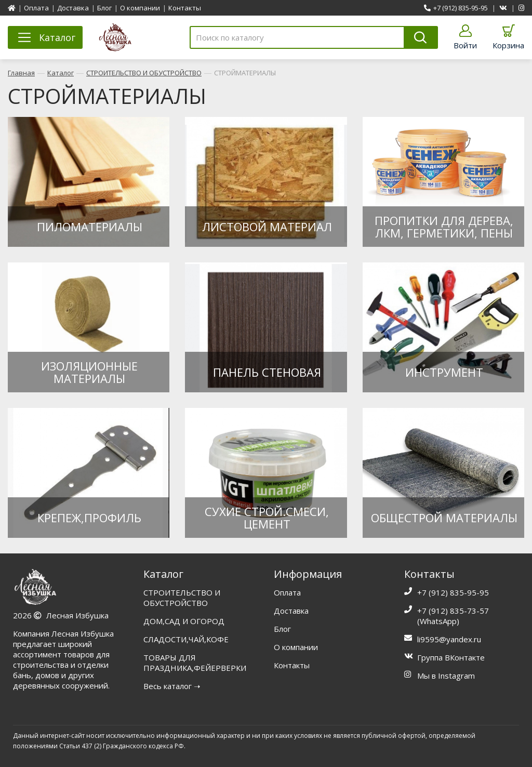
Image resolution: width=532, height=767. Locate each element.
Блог (104, 8)
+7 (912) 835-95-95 (456, 8)
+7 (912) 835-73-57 (453, 611)
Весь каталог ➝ (172, 686)
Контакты (185, 8)
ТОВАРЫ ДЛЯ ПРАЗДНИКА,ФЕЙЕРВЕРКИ (195, 663)
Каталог (61, 73)
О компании (140, 8)
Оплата (36, 8)
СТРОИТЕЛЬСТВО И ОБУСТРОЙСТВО (144, 73)
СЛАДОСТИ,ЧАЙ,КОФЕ (186, 639)
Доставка (73, 8)
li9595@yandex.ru (449, 639)
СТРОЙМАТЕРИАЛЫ (245, 73)
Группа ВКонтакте (451, 657)
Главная (21, 73)
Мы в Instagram (446, 676)
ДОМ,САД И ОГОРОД (184, 621)
